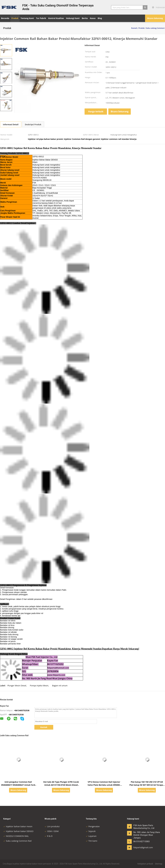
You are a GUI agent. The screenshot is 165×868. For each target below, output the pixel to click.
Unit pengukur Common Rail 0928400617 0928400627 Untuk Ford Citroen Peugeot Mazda (18, 785)
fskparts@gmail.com (142, 847)
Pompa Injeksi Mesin (39, 686)
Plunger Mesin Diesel (17, 686)
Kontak (44, 727)
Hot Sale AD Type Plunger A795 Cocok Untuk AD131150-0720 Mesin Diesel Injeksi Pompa (61, 785)
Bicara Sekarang (155, 18)
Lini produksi (52, 826)
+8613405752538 (22, 710)
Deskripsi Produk (33, 124)
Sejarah (91, 831)
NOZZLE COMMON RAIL (16, 836)
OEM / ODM (52, 831)
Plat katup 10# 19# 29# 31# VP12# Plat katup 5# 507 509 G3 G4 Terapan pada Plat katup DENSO (147, 785)
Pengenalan (93, 826)
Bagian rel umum (60, 686)
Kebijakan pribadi (145, 864)
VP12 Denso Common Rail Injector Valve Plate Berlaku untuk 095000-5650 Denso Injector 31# (104, 785)
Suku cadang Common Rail (17, 841)
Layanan (91, 836)
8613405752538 (16, 715)
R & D (49, 836)
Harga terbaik (96, 111)
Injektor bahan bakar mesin (18, 826)
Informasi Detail (11, 124)
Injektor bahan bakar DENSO (18, 831)
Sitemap (159, 864)
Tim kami (92, 841)
